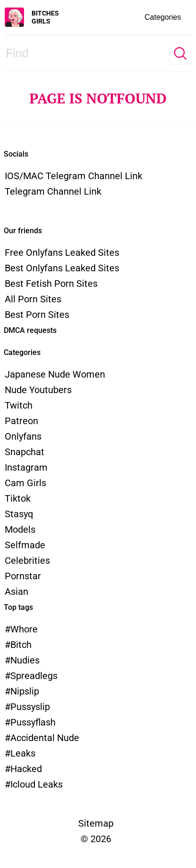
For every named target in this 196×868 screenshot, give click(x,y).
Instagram (26, 467)
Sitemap (96, 823)
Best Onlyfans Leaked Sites (62, 268)
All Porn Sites (33, 299)
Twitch (19, 405)
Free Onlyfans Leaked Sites (62, 253)
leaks (23, 753)
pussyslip (30, 707)
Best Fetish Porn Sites (51, 284)
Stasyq (19, 514)
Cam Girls (25, 483)
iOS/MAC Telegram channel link (73, 176)
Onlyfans (23, 436)
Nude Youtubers (38, 390)
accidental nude (45, 738)
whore (24, 629)
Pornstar (23, 576)
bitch (21, 645)
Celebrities (27, 560)
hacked (26, 769)
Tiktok (18, 498)
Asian (16, 592)
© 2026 (96, 839)
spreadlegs (34, 676)
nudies (25, 660)
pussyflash (33, 722)
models (20, 529)
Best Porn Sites (37, 315)
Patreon (21, 421)
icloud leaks (37, 784)
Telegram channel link (53, 191)
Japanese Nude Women (55, 374)
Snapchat (24, 452)
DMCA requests (30, 330)
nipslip (25, 691)
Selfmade (25, 545)
